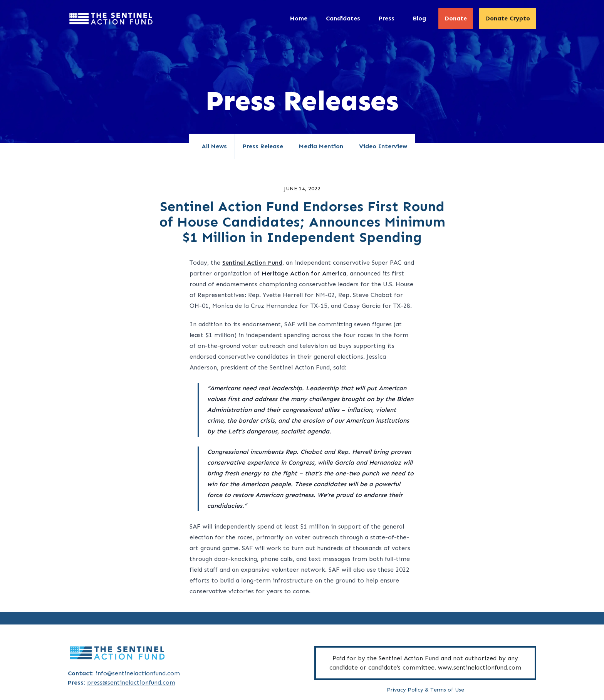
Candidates (343, 18)
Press (387, 18)
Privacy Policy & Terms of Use (425, 690)
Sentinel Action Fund (252, 263)
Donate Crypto (508, 18)
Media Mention (321, 146)
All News (214, 146)
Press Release (263, 146)
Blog (419, 18)
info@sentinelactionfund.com (138, 673)
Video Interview (383, 146)
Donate (456, 18)
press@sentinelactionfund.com (131, 682)
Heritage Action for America (304, 273)
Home (299, 18)
